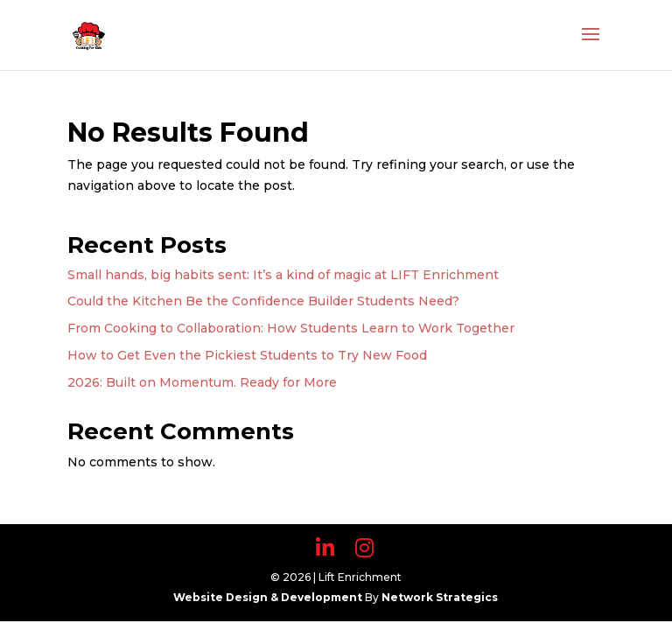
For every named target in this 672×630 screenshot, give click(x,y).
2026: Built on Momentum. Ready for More (202, 382)
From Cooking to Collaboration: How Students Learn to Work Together (291, 328)
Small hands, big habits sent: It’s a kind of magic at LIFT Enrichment (283, 275)
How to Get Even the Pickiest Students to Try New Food (247, 355)
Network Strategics (440, 597)
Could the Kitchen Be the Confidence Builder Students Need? (263, 301)
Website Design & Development (269, 597)
